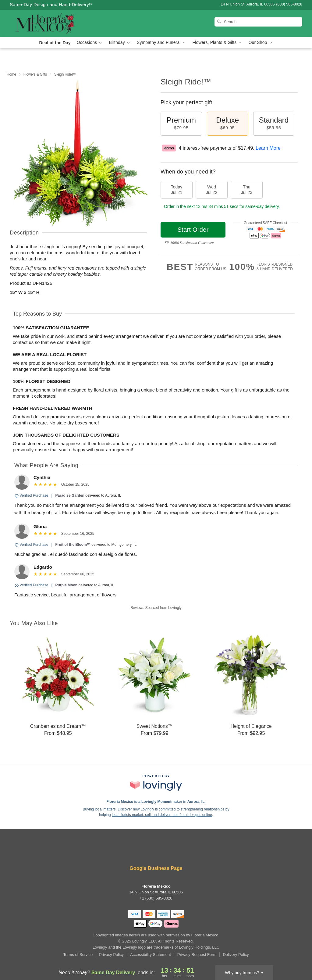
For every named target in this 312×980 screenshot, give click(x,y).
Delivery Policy (236, 955)
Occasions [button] (90, 43)
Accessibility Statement (151, 955)
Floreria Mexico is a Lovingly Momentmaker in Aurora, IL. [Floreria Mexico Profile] (156, 802)
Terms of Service (78, 955)
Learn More (268, 148)
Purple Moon (67, 585)
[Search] (258, 22)
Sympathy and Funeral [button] (162, 43)
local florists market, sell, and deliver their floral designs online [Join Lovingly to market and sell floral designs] (162, 815)
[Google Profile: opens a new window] (184, 852)
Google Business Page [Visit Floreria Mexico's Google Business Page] (156, 868)
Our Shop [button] (261, 43)
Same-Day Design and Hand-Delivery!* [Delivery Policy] (51, 4)
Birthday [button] (120, 43)
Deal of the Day (55, 43)
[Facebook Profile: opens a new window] (129, 852)
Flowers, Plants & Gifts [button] (218, 43)
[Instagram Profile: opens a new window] (147, 852)
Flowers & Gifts (35, 74)
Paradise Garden (70, 495)
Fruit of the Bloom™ (73, 545)
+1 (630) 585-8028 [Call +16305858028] (156, 898)
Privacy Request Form (197, 955)
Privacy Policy (111, 955)
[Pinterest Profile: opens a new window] (166, 852)
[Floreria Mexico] (54, 23)
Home (11, 74)
